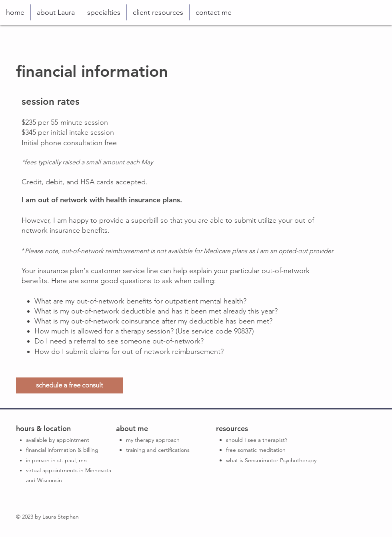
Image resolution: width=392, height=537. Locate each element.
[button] (104, 12)
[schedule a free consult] (69, 385)
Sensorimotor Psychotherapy (281, 460)
